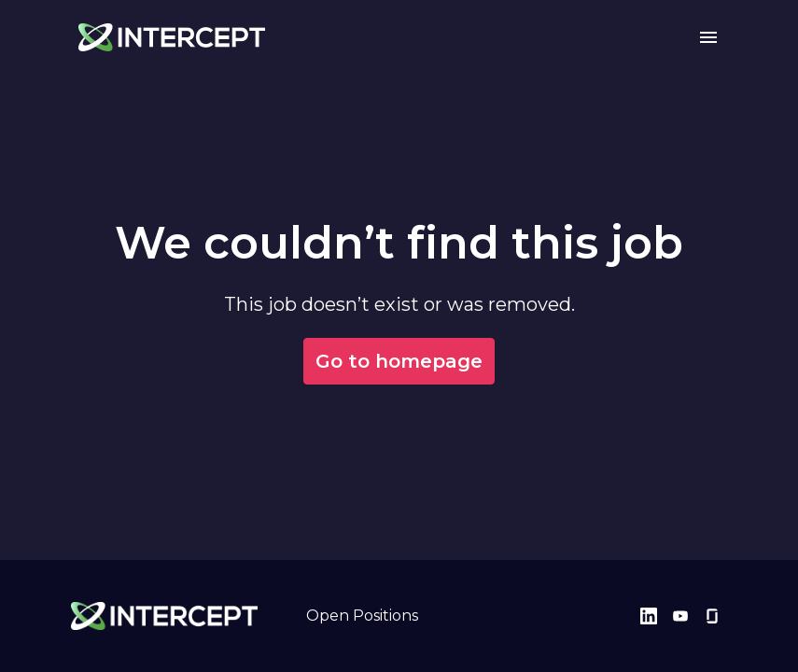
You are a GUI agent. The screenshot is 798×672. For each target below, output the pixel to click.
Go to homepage (399, 361)
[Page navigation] (708, 37)
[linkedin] (649, 616)
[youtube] (680, 616)
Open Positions (362, 616)
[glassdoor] (712, 616)
